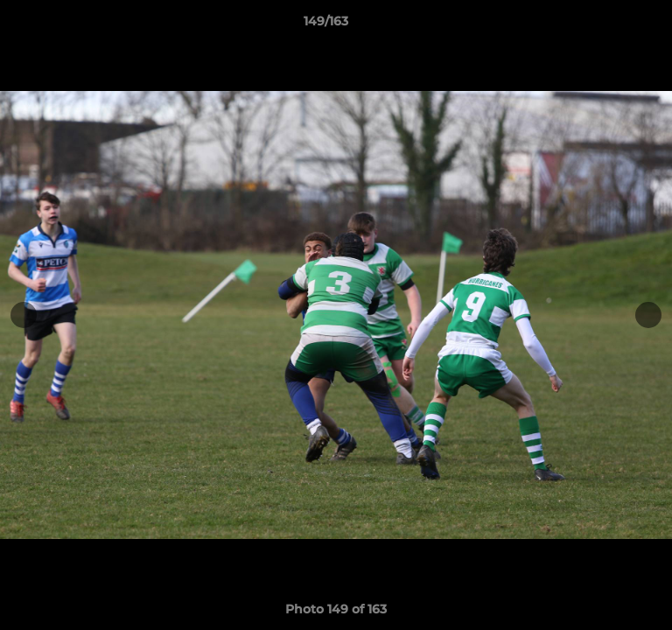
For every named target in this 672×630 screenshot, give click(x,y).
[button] (609, 25)
